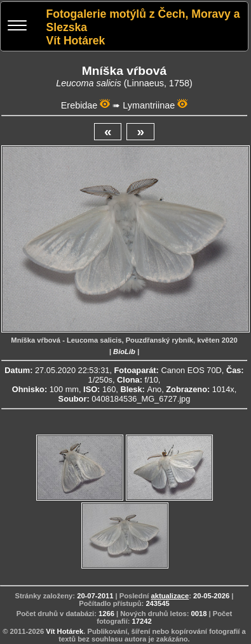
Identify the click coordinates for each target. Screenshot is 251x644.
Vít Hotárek (64, 631)
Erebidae (79, 105)
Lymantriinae (149, 105)
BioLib (124, 352)
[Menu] (17, 27)
